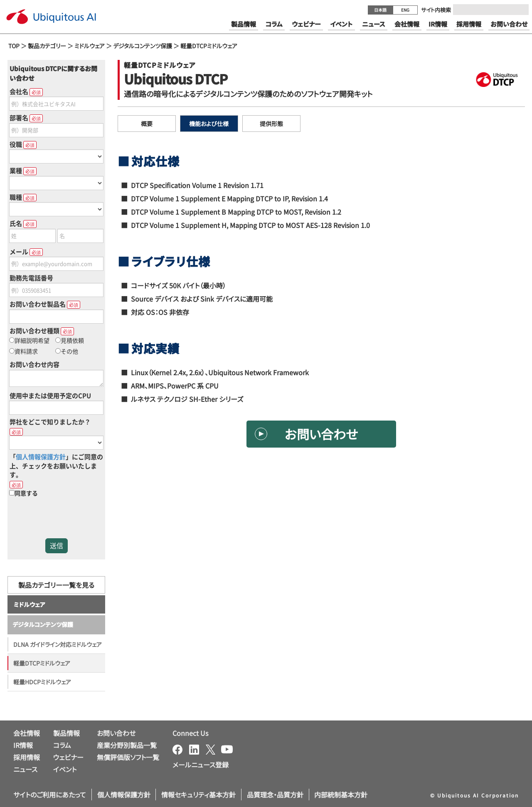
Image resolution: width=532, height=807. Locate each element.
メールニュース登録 (201, 765)
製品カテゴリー (47, 46)
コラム (62, 745)
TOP (14, 46)
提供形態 (271, 124)
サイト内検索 (436, 10)
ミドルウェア (90, 46)
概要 (147, 124)
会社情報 (27, 733)
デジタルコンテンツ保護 (143, 46)
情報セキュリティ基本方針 (198, 795)
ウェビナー (68, 757)
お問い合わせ (321, 434)
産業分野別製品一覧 (127, 745)
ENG (405, 10)
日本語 (380, 10)
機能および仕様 (209, 124)
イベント (65, 769)
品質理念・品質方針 (275, 795)
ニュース (25, 769)
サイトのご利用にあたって (50, 795)
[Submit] (520, 10)
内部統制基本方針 (341, 795)
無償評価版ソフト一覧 (128, 757)
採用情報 (27, 757)
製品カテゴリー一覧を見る (56, 585)
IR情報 (23, 745)
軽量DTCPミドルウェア (209, 46)
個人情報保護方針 (124, 795)
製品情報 (66, 733)
